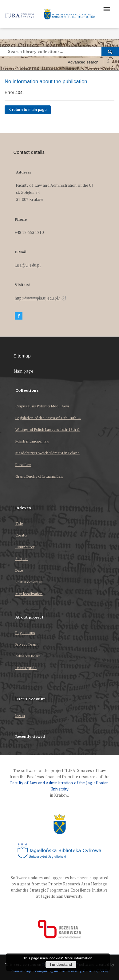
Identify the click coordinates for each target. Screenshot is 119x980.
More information (79, 958)
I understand (61, 965)
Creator (22, 535)
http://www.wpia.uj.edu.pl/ (41, 298)
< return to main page (28, 110)
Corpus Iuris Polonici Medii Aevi (42, 406)
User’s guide (26, 668)
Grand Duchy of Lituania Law (39, 476)
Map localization (29, 594)
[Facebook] (19, 316)
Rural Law (23, 465)
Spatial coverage (29, 582)
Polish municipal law (32, 441)
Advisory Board (28, 656)
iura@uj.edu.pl (28, 265)
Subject (22, 559)
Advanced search (83, 62)
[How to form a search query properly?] (108, 62)
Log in (20, 716)
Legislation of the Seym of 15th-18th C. (48, 418)
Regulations (25, 633)
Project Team (26, 644)
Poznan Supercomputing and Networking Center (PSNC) (60, 971)
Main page (24, 371)
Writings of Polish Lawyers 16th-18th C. (48, 429)
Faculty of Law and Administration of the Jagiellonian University (60, 786)
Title (19, 523)
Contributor (25, 547)
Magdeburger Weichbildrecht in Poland (48, 453)
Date (19, 570)
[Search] (110, 51)
